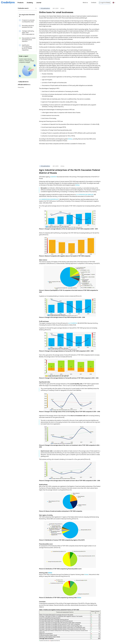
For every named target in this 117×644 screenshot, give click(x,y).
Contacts (94, 3)
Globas (70, 139)
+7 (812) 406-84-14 (23, 82)
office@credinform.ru (24, 85)
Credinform (53, 177)
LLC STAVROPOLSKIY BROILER (85, 195)
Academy (30, 3)
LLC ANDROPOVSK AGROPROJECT (49, 199)
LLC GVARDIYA (73, 323)
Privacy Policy (21, 87)
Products (20, 3)
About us (85, 3)
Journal (39, 3)
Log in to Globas (105, 3)
